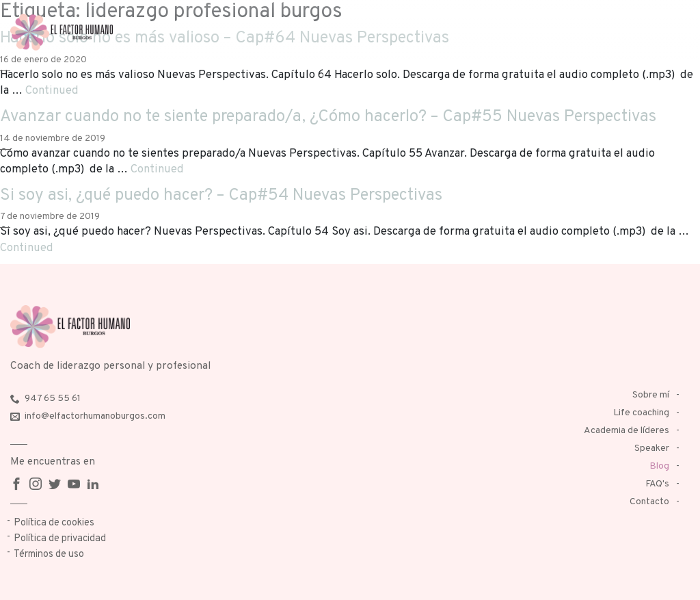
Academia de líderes (627, 431)
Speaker (652, 448)
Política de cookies (54, 523)
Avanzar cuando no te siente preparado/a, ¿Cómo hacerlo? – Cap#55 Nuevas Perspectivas (328, 117)
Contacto (649, 502)
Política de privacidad (60, 539)
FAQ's (657, 484)
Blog (659, 466)
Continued (52, 91)
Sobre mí (651, 395)
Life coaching (641, 413)
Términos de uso (49, 555)
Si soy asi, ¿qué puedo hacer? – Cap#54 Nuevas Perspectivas (221, 196)
